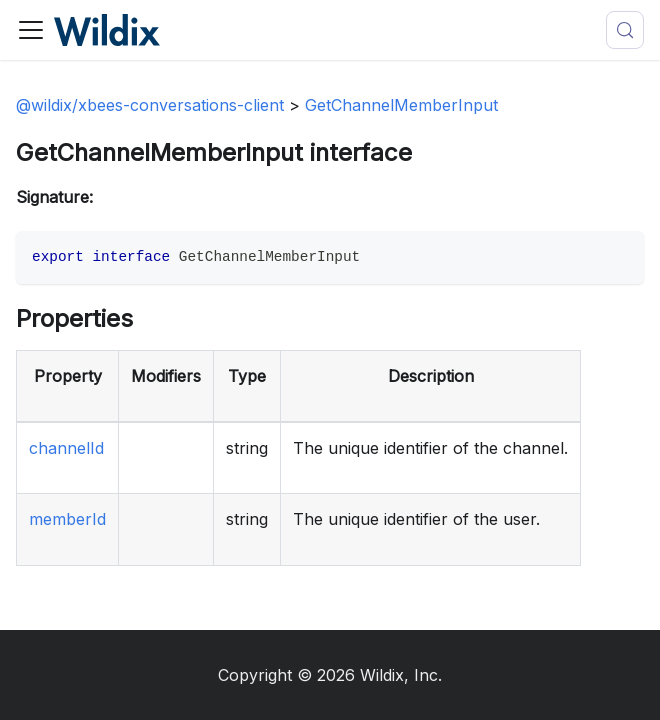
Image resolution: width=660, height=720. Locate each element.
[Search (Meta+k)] (625, 30)
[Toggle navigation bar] (31, 30)
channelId (66, 448)
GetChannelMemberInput (401, 105)
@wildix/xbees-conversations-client (150, 105)
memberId (67, 519)
